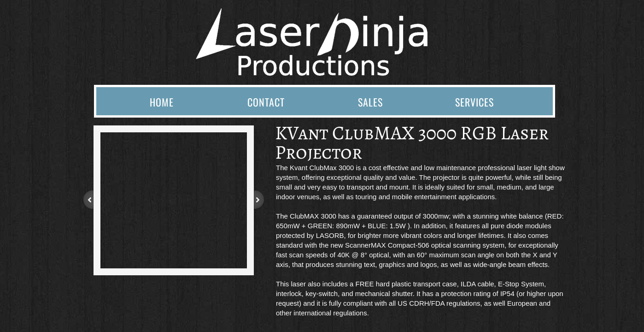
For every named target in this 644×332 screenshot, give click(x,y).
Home (162, 102)
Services (474, 102)
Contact (266, 102)
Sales (370, 102)
